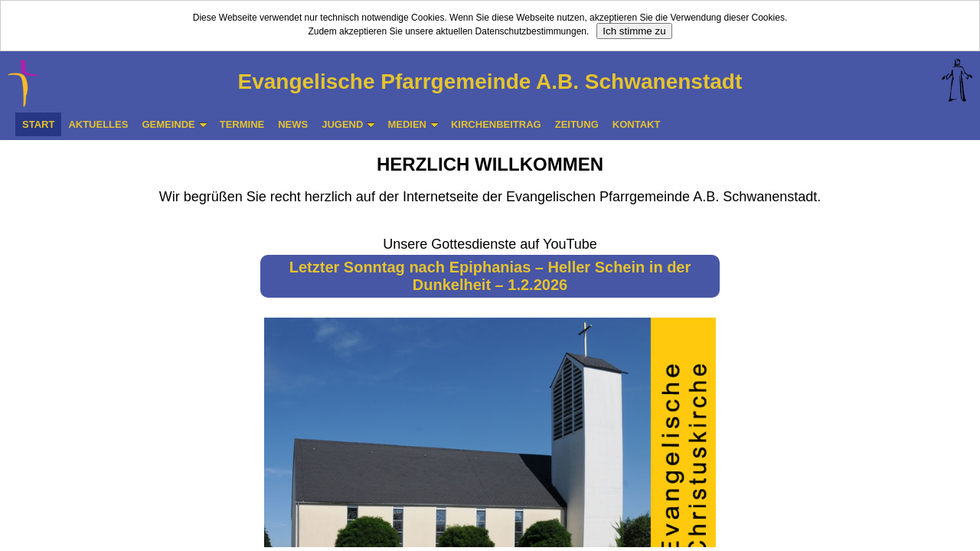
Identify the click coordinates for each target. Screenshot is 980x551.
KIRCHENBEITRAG (496, 124)
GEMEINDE (174, 124)
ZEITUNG (577, 124)
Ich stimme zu (634, 31)
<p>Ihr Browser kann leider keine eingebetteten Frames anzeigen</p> (490, 344)
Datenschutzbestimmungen (531, 31)
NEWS (293, 124)
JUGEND (348, 124)
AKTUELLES (98, 124)
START (38, 124)
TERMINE (242, 124)
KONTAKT (637, 124)
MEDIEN (413, 124)
